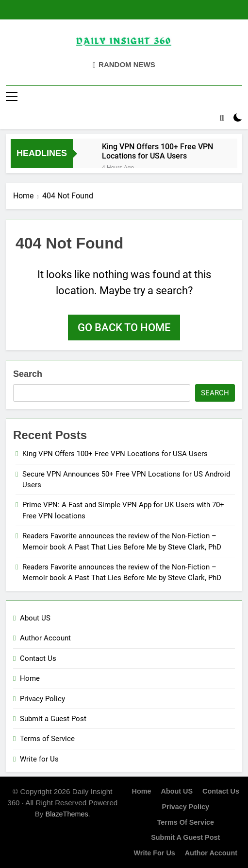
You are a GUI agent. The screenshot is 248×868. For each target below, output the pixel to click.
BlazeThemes (67, 814)
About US (35, 618)
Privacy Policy (42, 699)
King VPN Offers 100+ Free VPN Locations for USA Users (157, 151)
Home (30, 678)
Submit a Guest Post (53, 719)
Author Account (45, 638)
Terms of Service (47, 739)
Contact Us (38, 658)
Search (28, 374)
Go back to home (124, 328)
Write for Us (39, 759)
